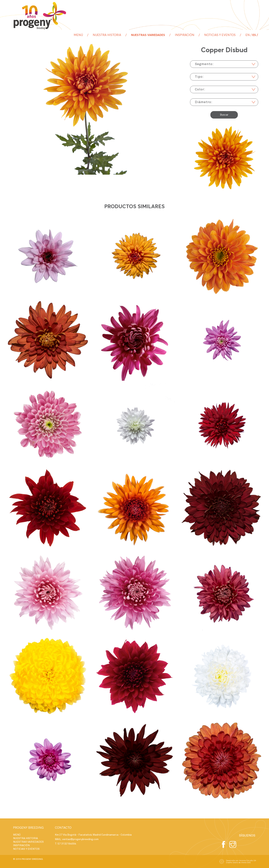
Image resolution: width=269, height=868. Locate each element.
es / (255, 35)
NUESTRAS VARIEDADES (148, 35)
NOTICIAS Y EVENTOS (220, 35)
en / (249, 35)
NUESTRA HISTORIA (107, 35)
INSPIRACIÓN (185, 35)
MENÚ (78, 35)
